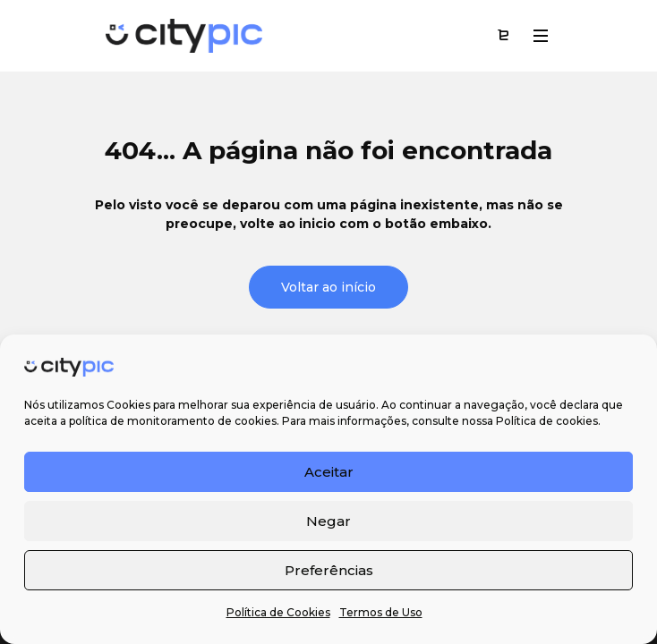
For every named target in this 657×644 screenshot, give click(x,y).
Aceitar (329, 472)
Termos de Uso (381, 612)
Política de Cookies (278, 612)
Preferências (329, 570)
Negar (328, 521)
